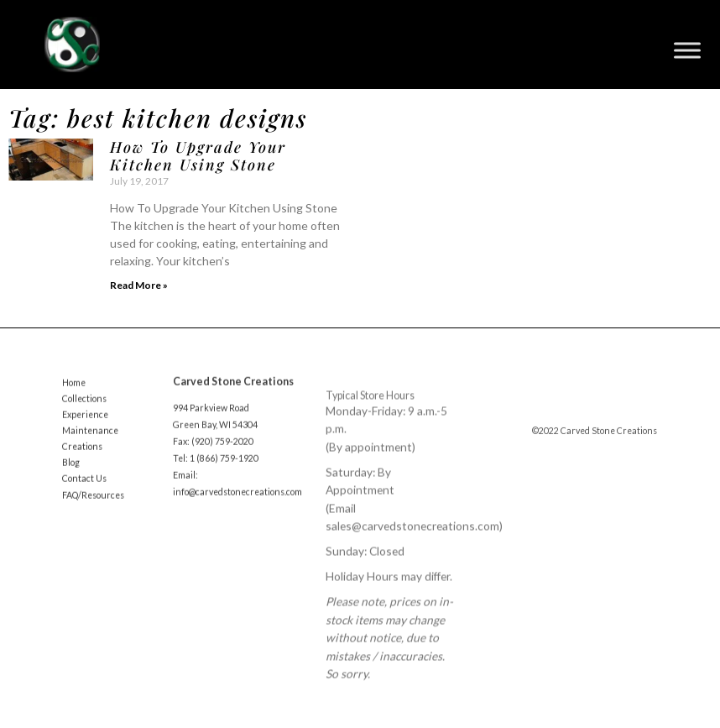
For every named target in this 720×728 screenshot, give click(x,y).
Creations (82, 455)
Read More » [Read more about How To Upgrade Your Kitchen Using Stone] (139, 285)
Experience (85, 423)
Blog (71, 471)
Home (74, 391)
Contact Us (84, 487)
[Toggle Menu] (687, 51)
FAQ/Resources (93, 503)
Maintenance (90, 439)
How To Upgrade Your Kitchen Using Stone (198, 156)
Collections (84, 407)
